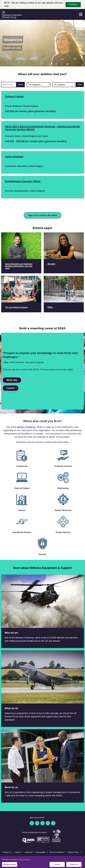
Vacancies (28, 852)
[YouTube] (48, 823)
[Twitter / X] (37, 823)
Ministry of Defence (26, 427)
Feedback (73, 4)
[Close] (81, 862)
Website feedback (45, 856)
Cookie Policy (29, 856)
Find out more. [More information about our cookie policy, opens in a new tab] (24, 862)
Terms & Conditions (57, 852)
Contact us (7, 852)
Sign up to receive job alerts (42, 215)
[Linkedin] (42, 823)
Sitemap (58, 856)
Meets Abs (12, 380)
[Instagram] (53, 823)
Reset (80, 85)
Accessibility (41, 852)
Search (20, 85)
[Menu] (81, 14)
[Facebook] (32, 823)
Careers (11, 388)
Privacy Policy (73, 852)
